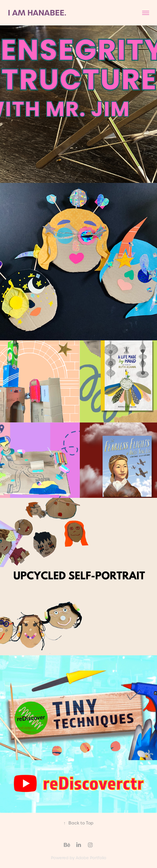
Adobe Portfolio (91, 858)
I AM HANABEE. (37, 13)
